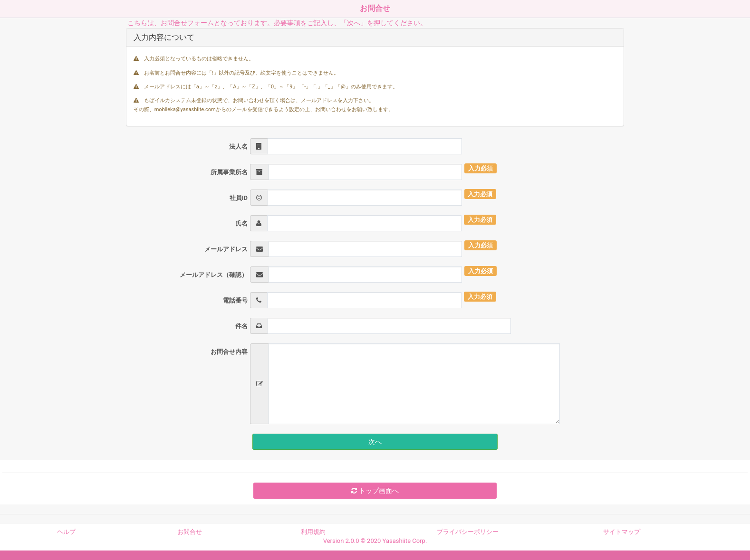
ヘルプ (66, 532)
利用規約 (313, 532)
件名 (241, 326)
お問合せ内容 (229, 352)
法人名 (238, 147)
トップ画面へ (375, 491)
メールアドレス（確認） (214, 275)
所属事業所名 (229, 172)
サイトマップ (622, 532)
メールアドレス (226, 249)
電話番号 (235, 300)
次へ (375, 442)
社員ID (239, 198)
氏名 (241, 223)
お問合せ (190, 532)
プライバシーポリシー (468, 532)
